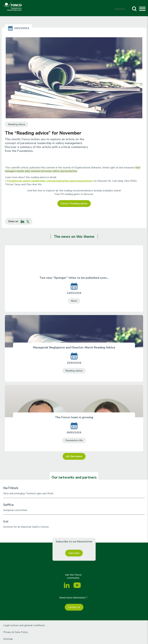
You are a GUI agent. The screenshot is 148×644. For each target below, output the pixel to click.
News (74, 301)
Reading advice (17, 124)
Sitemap (8, 639)
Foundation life (74, 440)
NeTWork (11, 488)
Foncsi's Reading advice (74, 204)
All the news (74, 456)
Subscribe (74, 553)
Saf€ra (8, 505)
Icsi (6, 521)
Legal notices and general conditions (24, 625)
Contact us (74, 607)
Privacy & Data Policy (16, 632)
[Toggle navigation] (142, 9)
